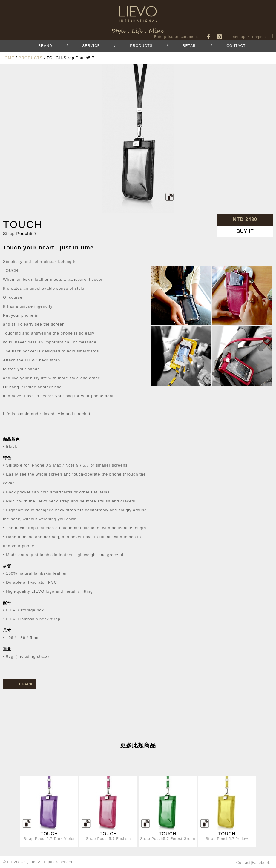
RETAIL (190, 46)
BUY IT (245, 231)
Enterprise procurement (176, 37)
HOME (8, 58)
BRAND (45, 46)
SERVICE (91, 46)
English (259, 37)
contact (243, 863)
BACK (25, 684)
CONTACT (236, 46)
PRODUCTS (141, 46)
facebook (208, 37)
